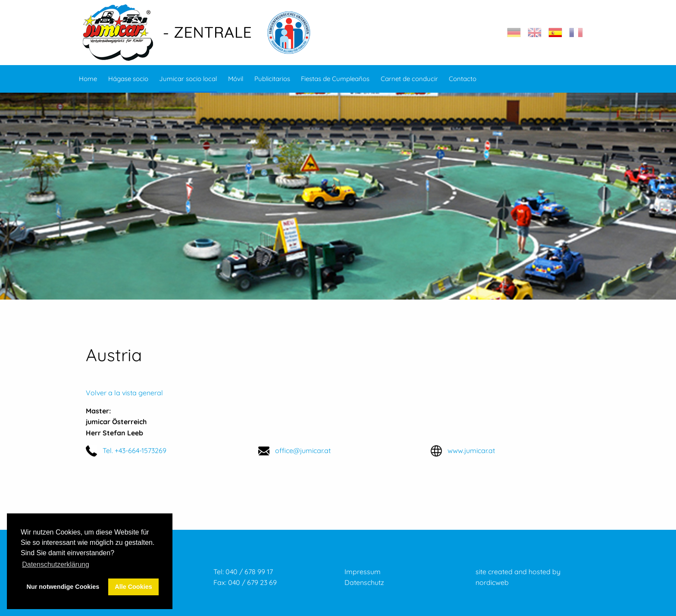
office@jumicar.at (303, 450)
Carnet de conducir (409, 79)
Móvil (236, 79)
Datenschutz (364, 582)
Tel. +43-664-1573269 (135, 450)
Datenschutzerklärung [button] (56, 564)
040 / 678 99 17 (249, 572)
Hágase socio (128, 79)
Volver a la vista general (124, 393)
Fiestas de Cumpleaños (335, 79)
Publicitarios (272, 79)
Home (88, 79)
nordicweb (492, 582)
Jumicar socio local (188, 79)
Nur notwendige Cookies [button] (63, 587)
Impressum (363, 572)
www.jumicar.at (471, 450)
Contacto (463, 79)
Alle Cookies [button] (133, 587)
